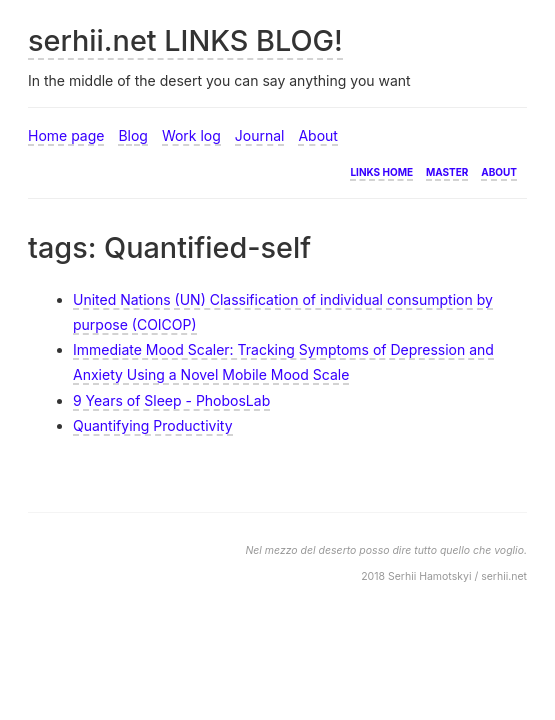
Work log (191, 135)
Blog (133, 135)
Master (447, 170)
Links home (381, 170)
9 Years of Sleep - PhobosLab (171, 400)
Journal (260, 135)
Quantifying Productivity (153, 425)
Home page (66, 135)
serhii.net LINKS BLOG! (185, 40)
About (317, 135)
